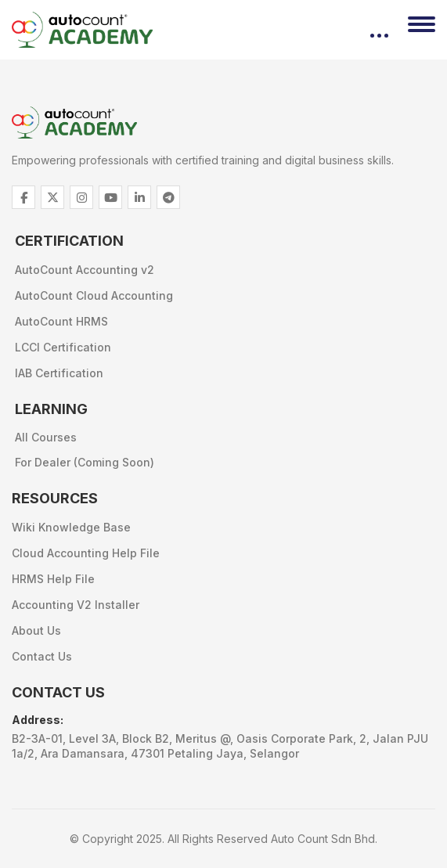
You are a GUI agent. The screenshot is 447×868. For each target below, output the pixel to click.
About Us (36, 630)
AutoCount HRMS (61, 321)
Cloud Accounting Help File (86, 553)
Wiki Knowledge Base (71, 527)
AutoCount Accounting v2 (85, 270)
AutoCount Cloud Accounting (94, 295)
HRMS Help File (53, 579)
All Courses (46, 437)
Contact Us (42, 656)
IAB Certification (59, 373)
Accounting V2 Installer (76, 605)
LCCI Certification (63, 347)
